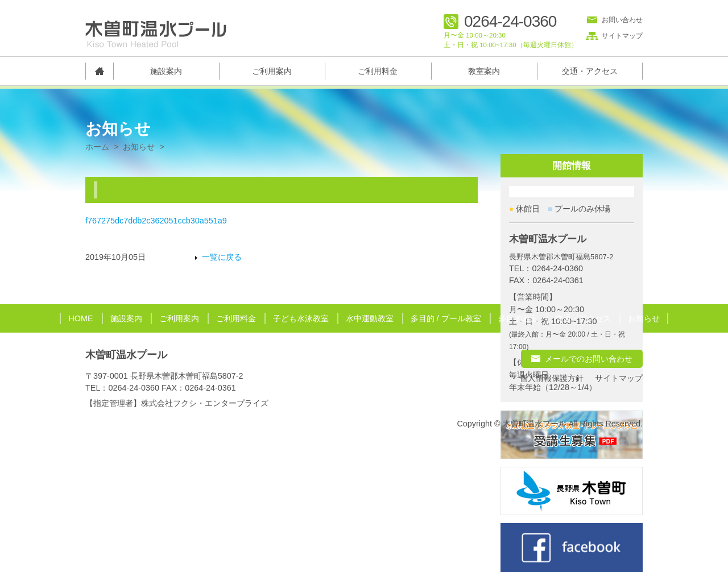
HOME (80, 318)
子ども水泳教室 (301, 318)
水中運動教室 (370, 318)
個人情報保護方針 (552, 378)
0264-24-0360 (510, 22)
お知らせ (139, 147)
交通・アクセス (590, 71)
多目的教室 (518, 318)
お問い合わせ (622, 20)
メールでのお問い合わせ (589, 359)
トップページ (99, 71)
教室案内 (484, 71)
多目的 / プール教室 (446, 318)
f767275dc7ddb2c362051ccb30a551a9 (156, 221)
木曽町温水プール (126, 355)
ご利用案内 (272, 71)
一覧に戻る (222, 257)
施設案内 (166, 71)
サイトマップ (622, 36)
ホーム (97, 147)
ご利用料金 (378, 71)
